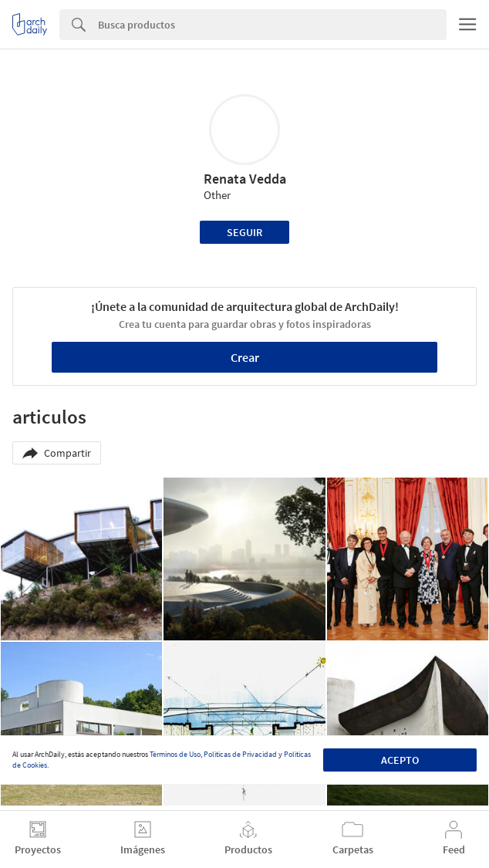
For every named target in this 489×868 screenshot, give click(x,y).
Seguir (244, 232)
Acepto (400, 760)
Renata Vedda (245, 179)
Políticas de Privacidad (240, 754)
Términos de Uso (175, 754)
